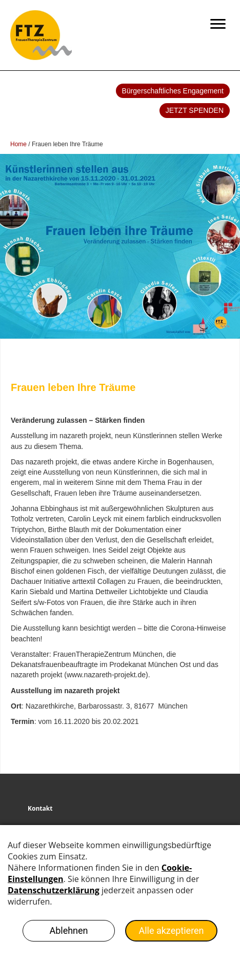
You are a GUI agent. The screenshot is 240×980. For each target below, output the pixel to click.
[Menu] (218, 24)
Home (18, 144)
